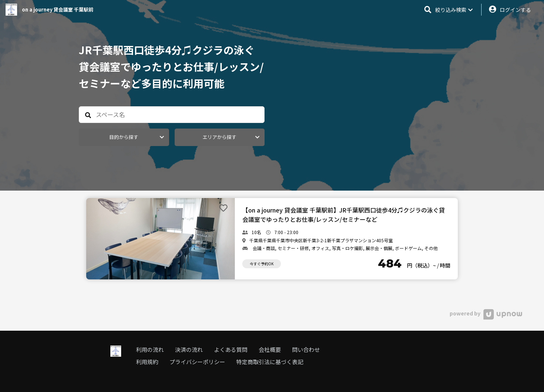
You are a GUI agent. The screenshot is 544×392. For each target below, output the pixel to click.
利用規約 (147, 362)
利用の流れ (150, 349)
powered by (486, 313)
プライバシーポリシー (197, 362)
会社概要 (270, 349)
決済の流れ (189, 349)
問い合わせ (306, 349)
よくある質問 (231, 349)
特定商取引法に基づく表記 (270, 362)
